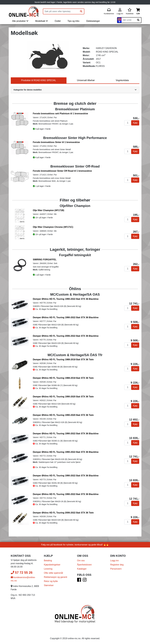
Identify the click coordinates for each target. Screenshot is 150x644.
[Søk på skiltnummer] (138, 20)
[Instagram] (85, 581)
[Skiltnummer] (128, 20)
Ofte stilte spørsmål (54, 573)
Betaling (48, 561)
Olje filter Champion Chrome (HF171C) (53, 227)
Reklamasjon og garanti (56, 577)
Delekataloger (93, 21)
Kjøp (135, 123)
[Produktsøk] (61, 11)
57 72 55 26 (22, 573)
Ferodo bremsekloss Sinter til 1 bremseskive (56, 142)
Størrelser (49, 585)
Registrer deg (117, 565)
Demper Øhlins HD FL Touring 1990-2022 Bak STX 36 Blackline (66, 299)
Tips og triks (73, 21)
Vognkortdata (122, 80)
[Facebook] (79, 581)
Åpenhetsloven (84, 565)
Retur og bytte (51, 581)
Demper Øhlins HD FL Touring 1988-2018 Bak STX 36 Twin (63, 360)
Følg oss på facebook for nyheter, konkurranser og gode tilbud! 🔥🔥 (75, 545)
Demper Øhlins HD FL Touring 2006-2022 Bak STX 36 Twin (63, 513)
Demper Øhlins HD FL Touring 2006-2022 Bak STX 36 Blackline (66, 336)
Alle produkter (20, 21)
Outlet (58, 21)
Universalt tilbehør (86, 80)
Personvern (116, 569)
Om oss (81, 561)
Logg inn (115, 561)
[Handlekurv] (138, 12)
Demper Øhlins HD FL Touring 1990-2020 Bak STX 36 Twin (63, 397)
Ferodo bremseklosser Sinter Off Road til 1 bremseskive (62, 171)
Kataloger (82, 569)
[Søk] (81, 11)
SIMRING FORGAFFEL (45, 260)
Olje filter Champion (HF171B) (49, 210)
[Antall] (128, 123)
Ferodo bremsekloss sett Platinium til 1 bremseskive (60, 114)
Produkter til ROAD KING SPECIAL (39, 80)
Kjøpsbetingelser (52, 565)
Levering (48, 569)
